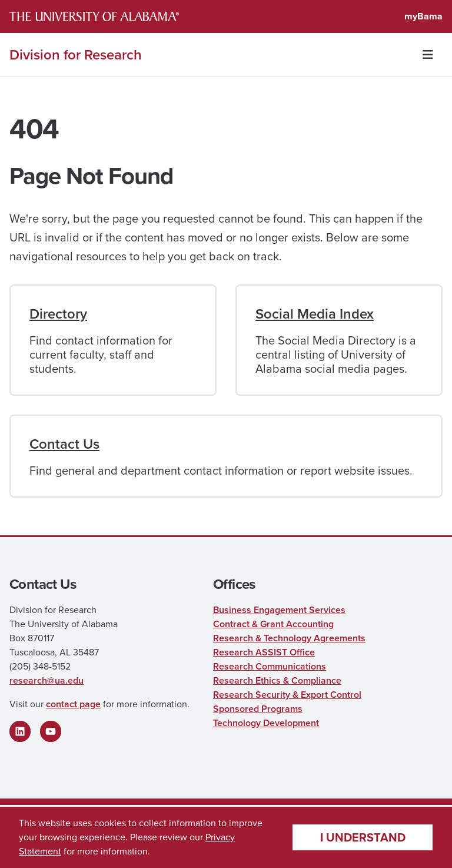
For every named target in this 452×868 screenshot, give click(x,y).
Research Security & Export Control (287, 695)
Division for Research (76, 55)
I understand (363, 837)
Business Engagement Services (279, 610)
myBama (423, 16)
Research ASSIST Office (264, 652)
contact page (73, 704)
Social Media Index (315, 314)
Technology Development (266, 723)
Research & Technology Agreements (289, 638)
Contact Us (64, 444)
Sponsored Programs (258, 709)
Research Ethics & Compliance (277, 680)
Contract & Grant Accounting (273, 624)
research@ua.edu (46, 680)
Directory (58, 314)
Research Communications (270, 666)
